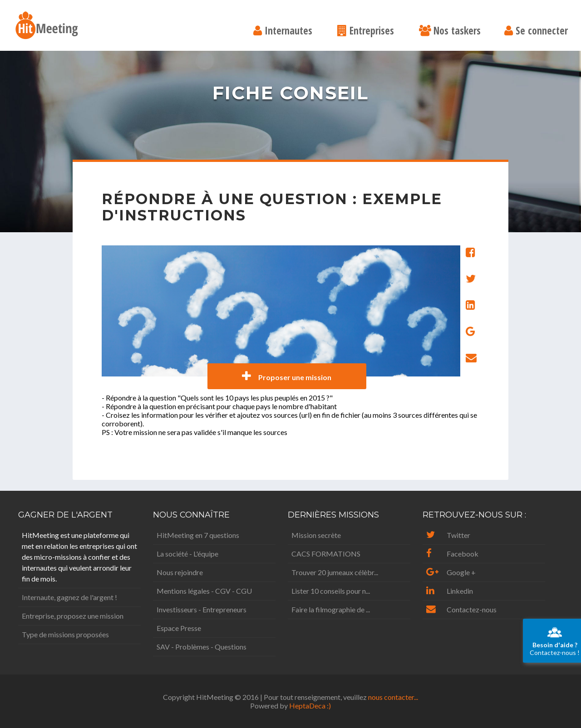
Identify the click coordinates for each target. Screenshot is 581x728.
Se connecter (536, 32)
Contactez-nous (461, 609)
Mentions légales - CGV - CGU (204, 591)
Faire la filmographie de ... (331, 609)
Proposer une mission (287, 376)
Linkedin (450, 591)
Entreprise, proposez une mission (73, 616)
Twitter (448, 535)
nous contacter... (393, 697)
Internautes (283, 32)
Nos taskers (450, 32)
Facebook (452, 554)
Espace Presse (179, 628)
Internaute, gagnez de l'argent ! (69, 597)
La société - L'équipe (187, 554)
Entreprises (366, 32)
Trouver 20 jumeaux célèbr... (335, 572)
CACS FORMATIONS (326, 554)
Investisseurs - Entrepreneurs (202, 609)
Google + (451, 572)
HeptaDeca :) (310, 706)
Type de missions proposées (65, 634)
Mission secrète (316, 535)
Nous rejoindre (180, 572)
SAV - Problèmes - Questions (202, 647)
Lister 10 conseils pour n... (331, 591)
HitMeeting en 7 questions (198, 535)
